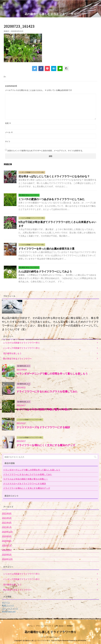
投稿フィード (8, 605)
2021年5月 (7, 518)
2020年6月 (7, 550)
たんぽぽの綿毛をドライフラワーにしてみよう (45, 272)
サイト (8, 141)
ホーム (30, 626)
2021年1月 (7, 527)
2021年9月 (7, 514)
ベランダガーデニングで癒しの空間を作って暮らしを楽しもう (52, 374)
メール (9, 132)
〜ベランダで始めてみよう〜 (51, 637)
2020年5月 (7, 555)
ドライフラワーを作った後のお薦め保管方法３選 (46, 249)
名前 (8, 123)
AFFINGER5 (82, 641)
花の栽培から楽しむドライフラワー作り (51, 14)
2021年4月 (7, 523)
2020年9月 (7, 536)
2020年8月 (7, 541)
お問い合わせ (59, 626)
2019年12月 (7, 559)
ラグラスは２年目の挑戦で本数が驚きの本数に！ (45, 409)
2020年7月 (7, 545)
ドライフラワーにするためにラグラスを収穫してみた (47, 392)
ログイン (6, 602)
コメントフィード (10, 609)
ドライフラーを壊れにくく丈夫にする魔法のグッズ (46, 445)
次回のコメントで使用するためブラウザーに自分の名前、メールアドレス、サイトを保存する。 (46, 151)
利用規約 (70, 626)
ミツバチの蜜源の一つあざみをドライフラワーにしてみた (52, 199)
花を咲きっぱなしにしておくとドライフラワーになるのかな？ (54, 176)
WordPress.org (9, 611)
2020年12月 (7, 532)
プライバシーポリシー (44, 626)
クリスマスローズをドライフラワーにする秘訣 (43, 427)
